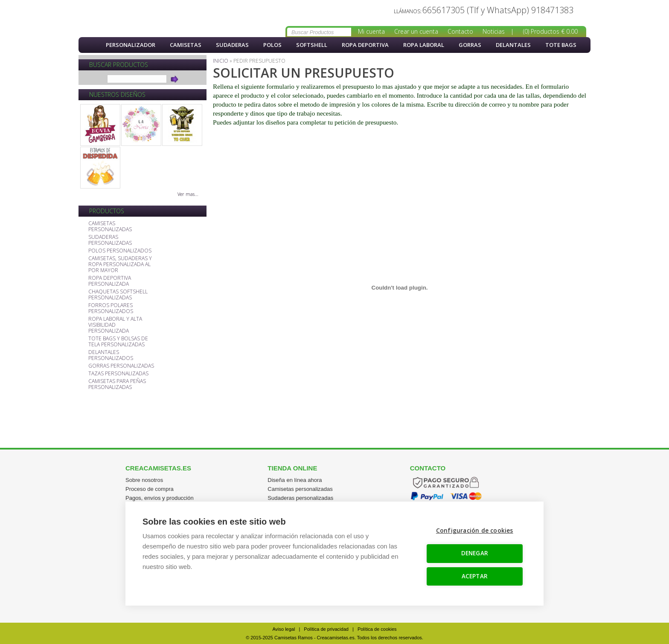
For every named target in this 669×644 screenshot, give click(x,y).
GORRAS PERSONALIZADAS (121, 366)
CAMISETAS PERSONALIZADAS (110, 227)
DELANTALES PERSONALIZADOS (111, 355)
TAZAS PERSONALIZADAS (118, 374)
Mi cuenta (371, 31)
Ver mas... (188, 194)
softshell (312, 45)
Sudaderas (232, 45)
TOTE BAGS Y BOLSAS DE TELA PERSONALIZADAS (118, 342)
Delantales (513, 45)
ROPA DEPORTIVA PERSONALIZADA (110, 281)
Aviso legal (284, 629)
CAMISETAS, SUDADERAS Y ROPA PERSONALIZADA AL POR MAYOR (120, 265)
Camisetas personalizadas (300, 489)
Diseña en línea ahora (295, 480)
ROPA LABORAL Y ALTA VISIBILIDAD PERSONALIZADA (115, 325)
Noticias (494, 31)
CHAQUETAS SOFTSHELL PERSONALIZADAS (118, 295)
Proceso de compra (150, 489)
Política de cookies (377, 629)
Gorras (470, 45)
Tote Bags (561, 45)
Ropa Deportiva (365, 45)
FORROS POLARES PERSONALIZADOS (111, 309)
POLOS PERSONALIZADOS (120, 251)
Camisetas (186, 45)
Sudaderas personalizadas (300, 498)
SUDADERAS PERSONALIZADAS (110, 240)
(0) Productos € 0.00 (550, 31)
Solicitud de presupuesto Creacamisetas (125, 19)
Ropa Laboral (424, 45)
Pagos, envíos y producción (160, 498)
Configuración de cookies (475, 531)
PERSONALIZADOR (131, 45)
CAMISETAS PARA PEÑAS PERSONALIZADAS (117, 384)
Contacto (460, 31)
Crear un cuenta (416, 31)
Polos (272, 45)
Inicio (89, 45)
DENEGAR (475, 554)
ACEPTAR (475, 576)
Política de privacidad (326, 629)
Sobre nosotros (144, 480)
